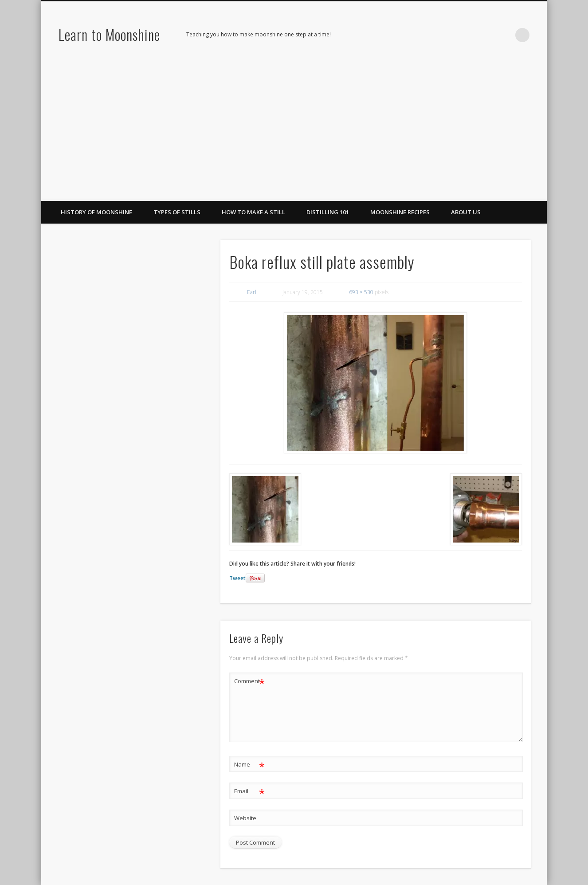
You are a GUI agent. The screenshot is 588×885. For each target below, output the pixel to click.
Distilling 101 (328, 212)
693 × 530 (361, 292)
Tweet (237, 578)
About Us (466, 212)
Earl (252, 292)
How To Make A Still (253, 212)
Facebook (468, 35)
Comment (249, 681)
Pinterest (486, 35)
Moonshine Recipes (400, 212)
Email (249, 791)
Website (245, 818)
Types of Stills (177, 212)
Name (249, 765)
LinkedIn (504, 35)
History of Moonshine (96, 212)
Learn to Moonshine (109, 34)
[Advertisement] (294, 134)
